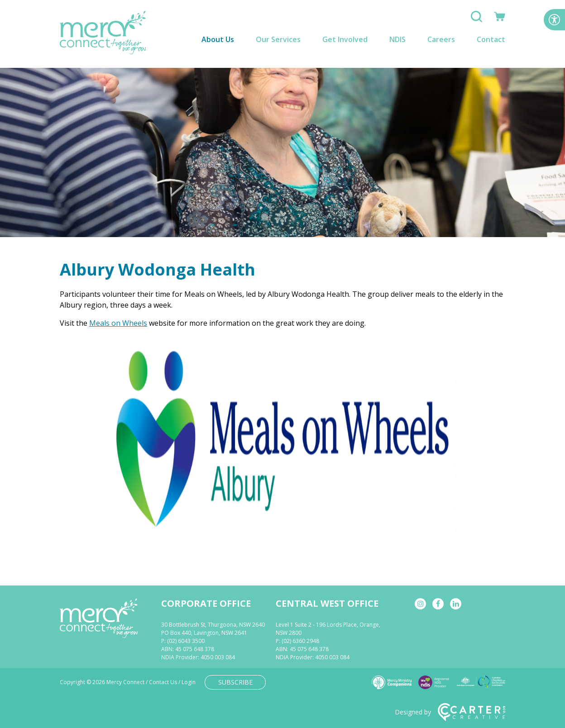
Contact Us (163, 682)
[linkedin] (456, 604)
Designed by (450, 712)
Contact (491, 39)
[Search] (476, 19)
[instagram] (420, 604)
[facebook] (438, 604)
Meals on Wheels (118, 323)
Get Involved (345, 39)
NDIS (397, 39)
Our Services (278, 39)
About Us (218, 39)
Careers (441, 39)
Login (189, 682)
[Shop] (500, 19)
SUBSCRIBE (235, 682)
